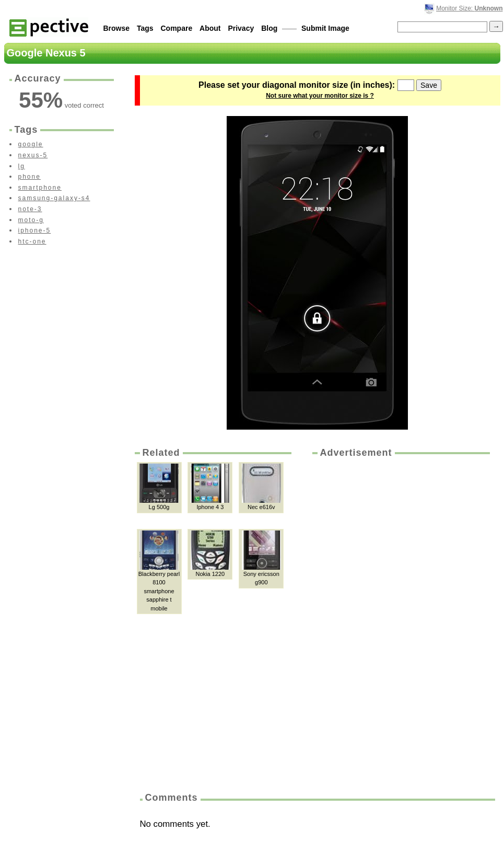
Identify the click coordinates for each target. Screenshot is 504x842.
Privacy (241, 28)
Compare (177, 28)
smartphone (40, 188)
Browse (117, 28)
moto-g (31, 220)
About (210, 28)
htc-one (32, 241)
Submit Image (325, 28)
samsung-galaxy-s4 (54, 198)
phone (30, 177)
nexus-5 (33, 155)
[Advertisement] (358, 621)
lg (22, 166)
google (31, 144)
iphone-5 (35, 230)
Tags (145, 28)
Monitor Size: (469, 8)
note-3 (30, 209)
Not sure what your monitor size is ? (320, 96)
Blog (269, 28)
